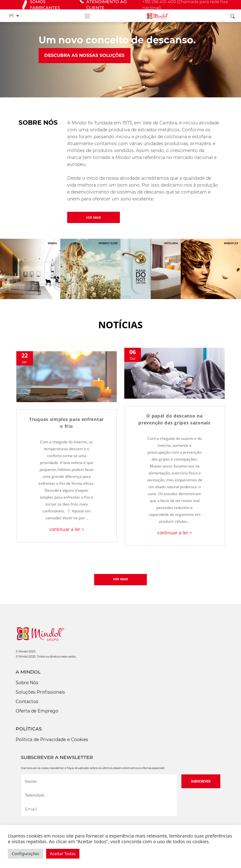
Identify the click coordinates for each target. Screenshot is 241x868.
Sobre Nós (27, 683)
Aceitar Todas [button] (63, 854)
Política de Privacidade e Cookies (52, 740)
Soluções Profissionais (40, 692)
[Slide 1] (120, 88)
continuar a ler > (67, 529)
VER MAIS (94, 217)
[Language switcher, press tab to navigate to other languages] (16, 16)
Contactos (27, 701)
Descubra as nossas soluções (84, 55)
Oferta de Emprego (37, 711)
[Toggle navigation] (87, 16)
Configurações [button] (25, 854)
